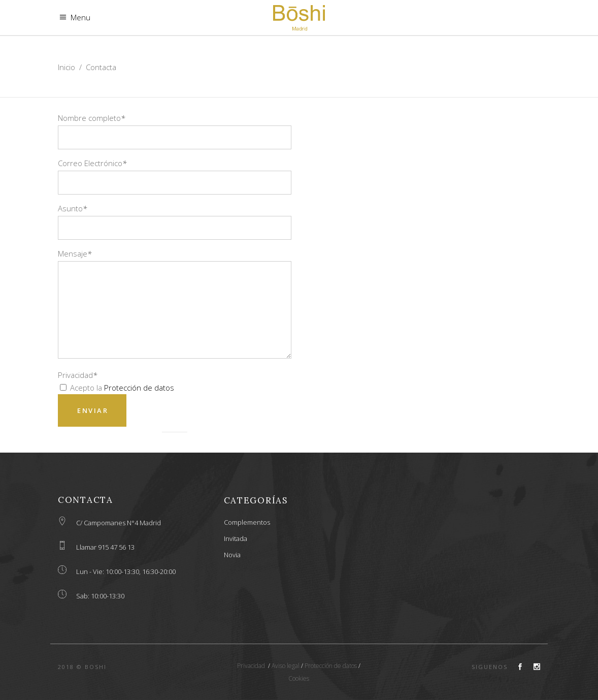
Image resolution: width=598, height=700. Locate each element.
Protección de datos (139, 388)
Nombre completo (91, 118)
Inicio (67, 67)
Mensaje (75, 253)
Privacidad (77, 375)
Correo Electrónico (92, 163)
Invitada (236, 538)
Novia (232, 555)
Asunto (72, 208)
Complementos (247, 522)
